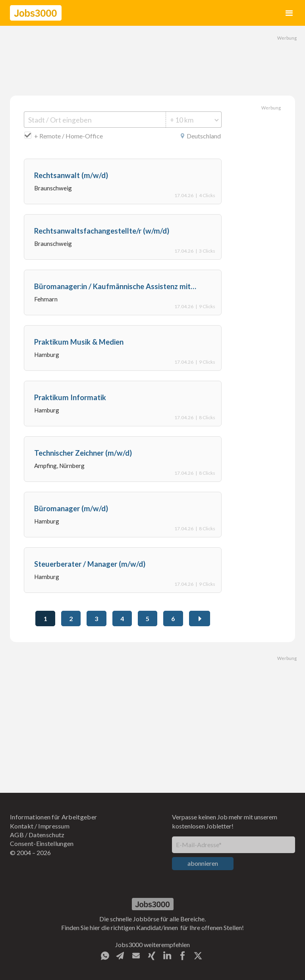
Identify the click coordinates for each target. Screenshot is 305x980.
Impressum (54, 826)
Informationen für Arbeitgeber (53, 817)
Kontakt (22, 826)
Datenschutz (47, 835)
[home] (36, 13)
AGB (17, 835)
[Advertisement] (152, 59)
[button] (289, 13)
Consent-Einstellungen (42, 843)
